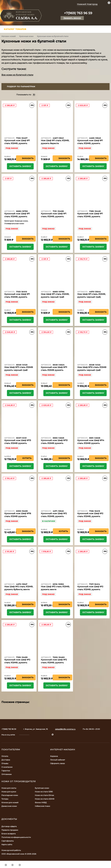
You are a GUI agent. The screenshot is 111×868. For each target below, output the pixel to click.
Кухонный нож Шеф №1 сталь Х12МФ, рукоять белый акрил (17, 143)
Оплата (5, 756)
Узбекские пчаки (42, 806)
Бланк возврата (9, 834)
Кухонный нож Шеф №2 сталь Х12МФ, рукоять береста (54, 516)
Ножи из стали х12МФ (45, 799)
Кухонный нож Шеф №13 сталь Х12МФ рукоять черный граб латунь (54, 443)
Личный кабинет (58, 760)
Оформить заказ (57, 763)
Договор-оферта (9, 826)
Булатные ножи (42, 788)
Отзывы (5, 763)
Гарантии (6, 771)
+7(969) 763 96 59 (78, 13)
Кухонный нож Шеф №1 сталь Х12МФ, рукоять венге (17, 216)
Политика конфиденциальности (16, 837)
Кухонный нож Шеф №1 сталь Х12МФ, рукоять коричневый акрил (90, 216)
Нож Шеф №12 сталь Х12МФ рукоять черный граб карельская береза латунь (92, 370)
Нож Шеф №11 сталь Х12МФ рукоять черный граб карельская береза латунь (19, 370)
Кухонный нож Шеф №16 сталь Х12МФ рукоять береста (18, 516)
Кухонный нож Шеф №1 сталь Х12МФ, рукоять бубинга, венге (90, 143)
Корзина (54, 756)
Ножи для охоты (9, 788)
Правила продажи (10, 830)
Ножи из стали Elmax (44, 795)
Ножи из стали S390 (44, 792)
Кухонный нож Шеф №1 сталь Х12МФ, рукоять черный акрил (17, 297)
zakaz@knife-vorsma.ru (65, 729)
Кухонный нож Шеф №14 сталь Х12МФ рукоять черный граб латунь (91, 443)
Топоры (5, 799)
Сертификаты (8, 841)
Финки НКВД (41, 802)
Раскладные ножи (10, 795)
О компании (7, 767)
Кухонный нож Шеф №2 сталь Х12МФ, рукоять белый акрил (90, 516)
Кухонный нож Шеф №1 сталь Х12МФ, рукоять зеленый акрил (54, 216)
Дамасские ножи (9, 806)
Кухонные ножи (26, 36)
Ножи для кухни (9, 792)
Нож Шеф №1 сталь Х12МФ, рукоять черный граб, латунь (91, 297)
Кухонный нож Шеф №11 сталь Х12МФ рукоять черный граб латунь (54, 370)
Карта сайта (7, 844)
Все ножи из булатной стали (17, 75)
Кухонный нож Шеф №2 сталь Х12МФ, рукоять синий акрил (54, 663)
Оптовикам (7, 774)
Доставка (6, 760)
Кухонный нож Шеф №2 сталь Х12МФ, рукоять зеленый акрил (90, 589)
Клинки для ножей (10, 802)
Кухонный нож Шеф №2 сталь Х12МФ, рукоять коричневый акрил (17, 663)
